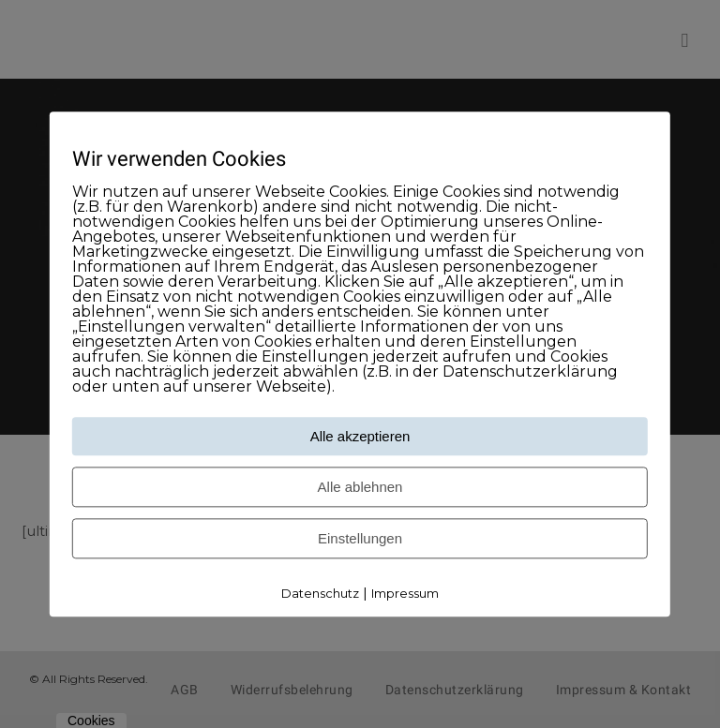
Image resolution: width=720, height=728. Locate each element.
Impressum (405, 594)
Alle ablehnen (360, 488)
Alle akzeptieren (360, 437)
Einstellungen (360, 539)
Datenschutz (320, 594)
